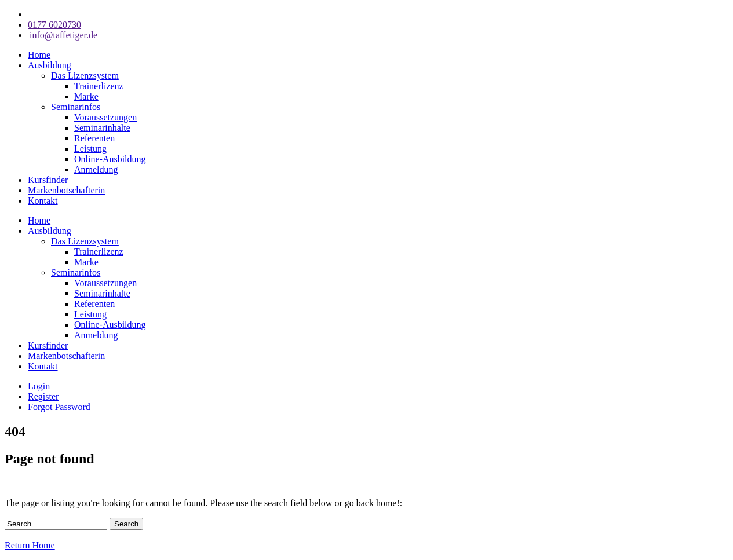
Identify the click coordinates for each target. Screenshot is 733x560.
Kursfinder (48, 180)
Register (43, 396)
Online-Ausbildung (110, 159)
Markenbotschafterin (66, 190)
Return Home (30, 545)
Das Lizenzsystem (85, 76)
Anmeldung (96, 169)
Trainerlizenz (99, 86)
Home (39, 55)
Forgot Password (59, 407)
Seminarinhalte (102, 128)
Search (126, 524)
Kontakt (43, 201)
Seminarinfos (76, 107)
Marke (86, 96)
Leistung (90, 149)
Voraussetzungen (105, 117)
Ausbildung (50, 65)
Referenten (94, 138)
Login (39, 386)
